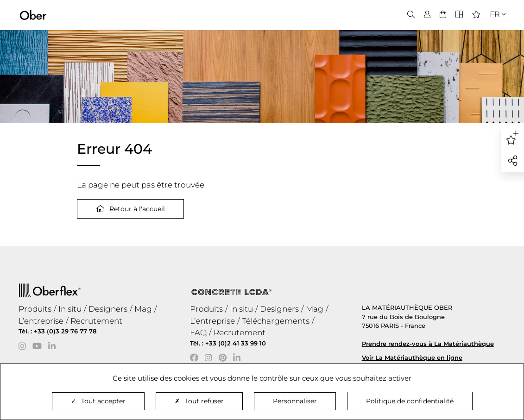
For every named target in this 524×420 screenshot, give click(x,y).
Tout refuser (199, 401)
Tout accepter (98, 401)
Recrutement (96, 321)
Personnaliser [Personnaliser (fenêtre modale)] (295, 401)
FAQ (198, 332)
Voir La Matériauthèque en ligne (412, 357)
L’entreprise (41, 321)
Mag (143, 309)
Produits (35, 309)
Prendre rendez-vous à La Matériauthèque (428, 344)
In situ (70, 309)
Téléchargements (276, 321)
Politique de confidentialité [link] (410, 401)
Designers (108, 309)
